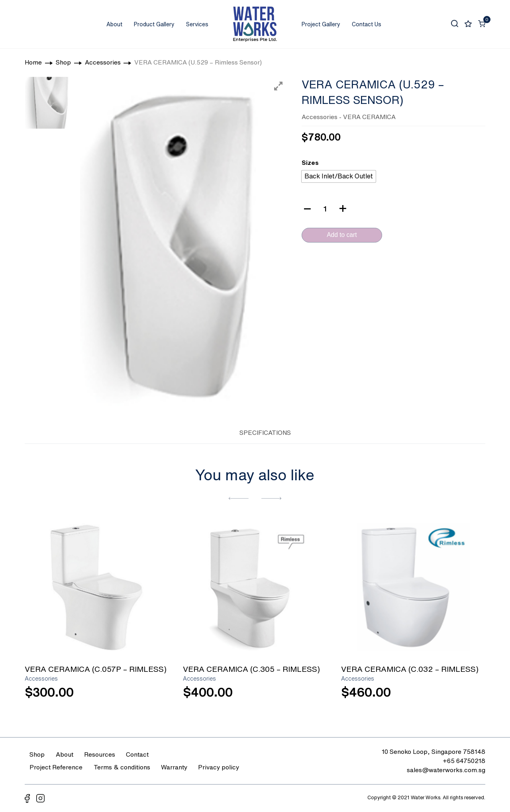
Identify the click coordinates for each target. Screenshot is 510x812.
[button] (239, 498)
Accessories (320, 117)
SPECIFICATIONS (265, 432)
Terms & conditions (122, 767)
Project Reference (56, 767)
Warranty (174, 767)
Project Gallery (321, 24)
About (114, 24)
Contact (137, 754)
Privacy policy (219, 767)
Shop (37, 754)
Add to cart (342, 235)
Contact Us (367, 24)
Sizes (310, 162)
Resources (100, 754)
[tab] (219, 431)
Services (197, 24)
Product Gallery (154, 24)
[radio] (339, 176)
